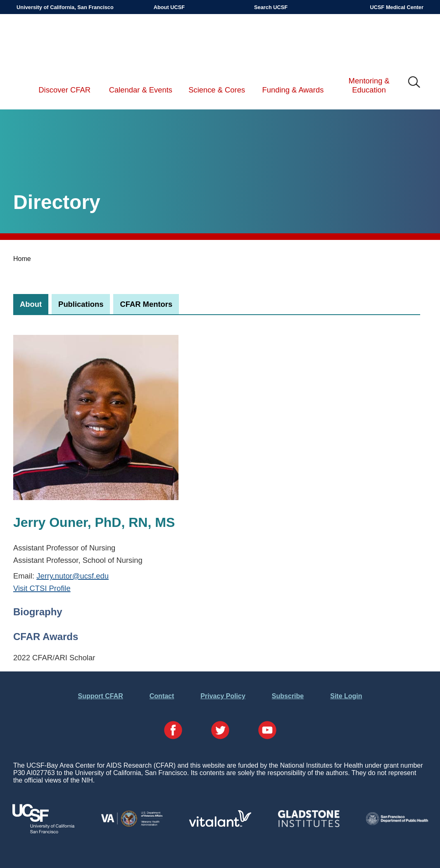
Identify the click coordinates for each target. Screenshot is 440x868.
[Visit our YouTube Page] (267, 731)
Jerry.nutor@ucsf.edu (73, 576)
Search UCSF (271, 7)
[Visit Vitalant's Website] (220, 824)
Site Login (346, 696)
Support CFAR (100, 696)
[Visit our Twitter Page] (220, 731)
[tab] (31, 304)
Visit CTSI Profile (42, 588)
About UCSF (169, 7)
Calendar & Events (141, 90)
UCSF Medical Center (397, 7)
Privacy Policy (223, 696)
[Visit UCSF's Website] (43, 831)
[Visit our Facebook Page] (173, 731)
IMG (414, 83)
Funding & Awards (293, 90)
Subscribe (288, 696)
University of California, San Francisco (65, 7)
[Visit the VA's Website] (132, 825)
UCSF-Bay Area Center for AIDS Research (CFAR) (59, 41)
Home (22, 259)
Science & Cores (217, 90)
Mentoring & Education (369, 85)
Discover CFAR (64, 90)
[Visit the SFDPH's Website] (397, 823)
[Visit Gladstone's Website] (309, 825)
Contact (162, 696)
